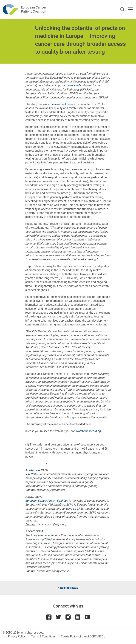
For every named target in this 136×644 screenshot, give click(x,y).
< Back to (68, 588)
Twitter (58, 617)
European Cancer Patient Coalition (47, 501)
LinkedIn (78, 617)
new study (74, 85)
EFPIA (47, 539)
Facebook (49, 617)
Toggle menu (131, 9)
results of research (66, 104)
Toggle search (123, 9)
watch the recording (88, 431)
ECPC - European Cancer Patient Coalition (25, 9)
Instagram (68, 617)
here (88, 424)
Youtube (87, 617)
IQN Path (31, 474)
